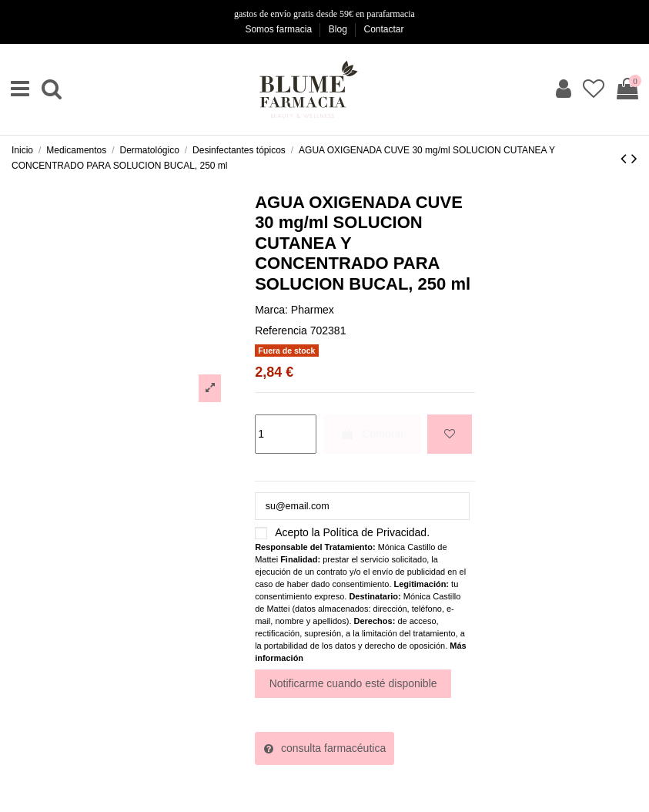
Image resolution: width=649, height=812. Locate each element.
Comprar (372, 434)
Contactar (384, 29)
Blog (339, 29)
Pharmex (313, 310)
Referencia (281, 331)
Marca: (271, 310)
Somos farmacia (279, 29)
